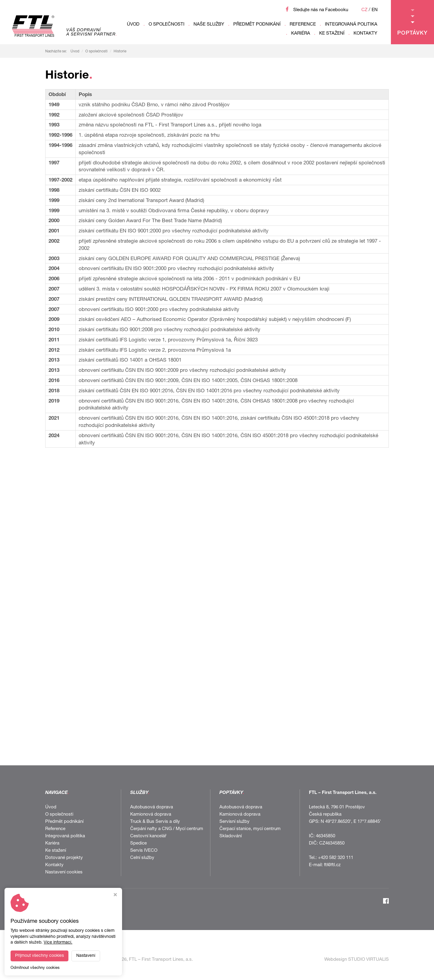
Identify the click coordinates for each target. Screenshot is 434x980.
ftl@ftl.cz (332, 865)
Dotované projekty (64, 858)
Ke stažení (332, 34)
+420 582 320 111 (336, 858)
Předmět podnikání (257, 25)
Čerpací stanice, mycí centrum (250, 829)
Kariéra (301, 34)
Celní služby (142, 858)
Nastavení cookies (64, 872)
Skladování (231, 836)
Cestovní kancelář (148, 836)
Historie (120, 51)
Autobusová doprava (152, 807)
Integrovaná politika (351, 25)
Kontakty (365, 34)
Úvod (133, 25)
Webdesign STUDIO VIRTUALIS (357, 960)
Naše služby (209, 25)
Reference (303, 25)
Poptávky (412, 23)
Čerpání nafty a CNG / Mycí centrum (167, 829)
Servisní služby (234, 822)
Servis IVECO (144, 851)
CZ (364, 10)
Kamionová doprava (151, 815)
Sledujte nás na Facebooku (321, 10)
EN (375, 10)
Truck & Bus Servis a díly (155, 822)
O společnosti (167, 25)
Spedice (138, 843)
